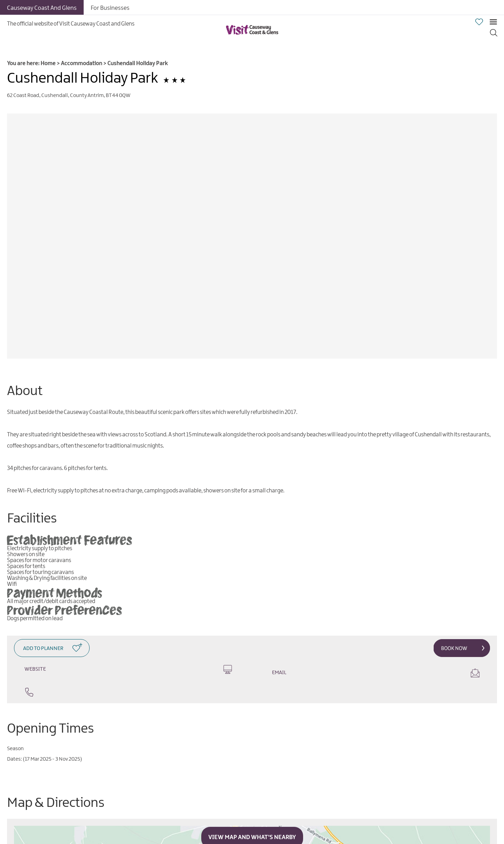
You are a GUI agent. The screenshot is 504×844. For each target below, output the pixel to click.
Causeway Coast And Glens (42, 8)
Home (48, 64)
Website (128, 669)
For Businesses (110, 8)
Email (376, 673)
